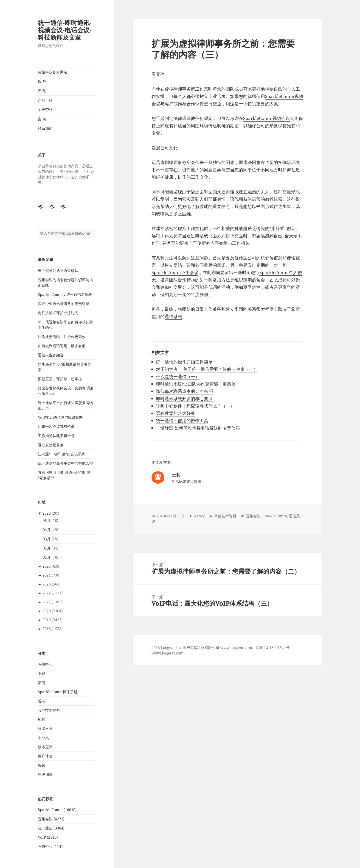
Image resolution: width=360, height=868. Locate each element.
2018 (47, 629)
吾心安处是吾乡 (51, 445)
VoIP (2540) (48, 837)
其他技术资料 (49, 710)
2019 (47, 620)
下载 (42, 673)
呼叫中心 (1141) (51, 846)
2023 (47, 584)
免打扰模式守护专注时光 (58, 313)
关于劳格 (45, 110)
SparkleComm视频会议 (267, 118)
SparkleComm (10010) (57, 810)
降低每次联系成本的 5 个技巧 (184, 391)
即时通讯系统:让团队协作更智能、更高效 (196, 384)
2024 (47, 575)
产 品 (42, 91)
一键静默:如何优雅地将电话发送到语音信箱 (198, 428)
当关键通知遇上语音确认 (58, 270)
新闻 (42, 682)
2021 (47, 602)
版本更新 (45, 747)
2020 (47, 611)
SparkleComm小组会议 (175, 272)
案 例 (42, 119)
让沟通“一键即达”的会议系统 (62, 454)
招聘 (42, 719)
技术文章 (45, 728)
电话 (200, 236)
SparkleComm (275, 516)
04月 (47, 530)
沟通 (221, 192)
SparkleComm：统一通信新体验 (65, 294)
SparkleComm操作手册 (58, 692)
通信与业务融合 (51, 355)
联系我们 (45, 128)
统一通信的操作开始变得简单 (184, 362)
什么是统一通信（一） (178, 377)
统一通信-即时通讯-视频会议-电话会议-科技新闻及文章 (65, 30)
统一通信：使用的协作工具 (182, 421)
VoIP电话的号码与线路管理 (60, 417)
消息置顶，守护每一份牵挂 (60, 379)
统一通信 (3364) (51, 828)
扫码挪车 (45, 774)
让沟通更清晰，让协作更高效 (62, 336)
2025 (47, 566)
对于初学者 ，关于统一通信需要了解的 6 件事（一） (207, 369)
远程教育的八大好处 (176, 413)
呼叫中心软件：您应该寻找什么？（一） (195, 406)
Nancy (199, 516)
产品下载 (45, 100)
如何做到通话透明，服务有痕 (62, 346)
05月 (47, 521)
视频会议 (253, 516)
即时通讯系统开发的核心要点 (184, 399)
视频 (42, 765)
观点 (42, 701)
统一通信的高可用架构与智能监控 (65, 463)
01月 (47, 557)
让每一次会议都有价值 (56, 426)
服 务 (42, 81)
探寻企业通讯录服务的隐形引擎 (64, 303)
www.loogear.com (167, 653)
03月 (47, 539)
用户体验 (45, 756)
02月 (47, 548)
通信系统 (173, 316)
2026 (47, 513)
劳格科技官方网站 (53, 72)
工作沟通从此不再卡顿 (56, 435)
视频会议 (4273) (51, 819)
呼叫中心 (45, 664)
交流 (217, 104)
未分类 (43, 738)
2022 (47, 593)
